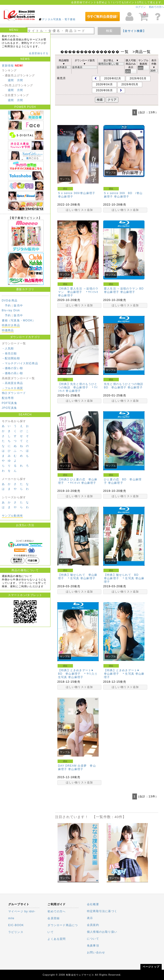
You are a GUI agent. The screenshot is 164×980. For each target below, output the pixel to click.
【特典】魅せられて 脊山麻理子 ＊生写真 (78, 577)
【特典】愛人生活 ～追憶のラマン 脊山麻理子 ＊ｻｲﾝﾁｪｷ (78, 290)
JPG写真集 (10, 408)
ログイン (141, 7)
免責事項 (93, 946)
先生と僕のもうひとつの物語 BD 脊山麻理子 (125, 386)
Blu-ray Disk (11, 310)
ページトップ (151, 967)
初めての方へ (156, 7)
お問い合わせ (96, 952)
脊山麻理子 (66, 197)
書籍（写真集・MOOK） (19, 320)
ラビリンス (16, 932)
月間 (20, 80)
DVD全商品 (10, 301)
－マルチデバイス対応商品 (20, 363)
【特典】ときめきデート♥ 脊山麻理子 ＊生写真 (123, 672)
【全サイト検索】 (134, 31)
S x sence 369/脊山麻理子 (77, 193)
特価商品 (8, 330)
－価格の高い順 (12, 373)
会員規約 (93, 925)
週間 (11, 80)
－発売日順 (9, 354)
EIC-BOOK (16, 925)
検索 (109, 31)
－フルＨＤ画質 (12, 388)
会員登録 (54, 918)
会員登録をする (39, 53)
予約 (8, 306)
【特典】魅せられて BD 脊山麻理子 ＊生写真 (123, 577)
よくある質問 (57, 939)
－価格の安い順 (12, 368)
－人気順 (8, 348)
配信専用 (8, 398)
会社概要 (93, 904)
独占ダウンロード (14, 393)
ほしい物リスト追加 (79, 210)
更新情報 (8, 66)
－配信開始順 (11, 358)
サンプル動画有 (12, 516)
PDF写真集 (10, 403)
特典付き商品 (11, 325)
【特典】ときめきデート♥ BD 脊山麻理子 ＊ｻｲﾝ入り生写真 (78, 674)
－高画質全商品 (12, 383)
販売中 (18, 306)
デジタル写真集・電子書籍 (59, 19)
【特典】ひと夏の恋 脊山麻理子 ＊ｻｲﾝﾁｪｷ (78, 481)
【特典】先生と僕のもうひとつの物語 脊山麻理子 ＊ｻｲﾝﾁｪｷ (78, 387)
